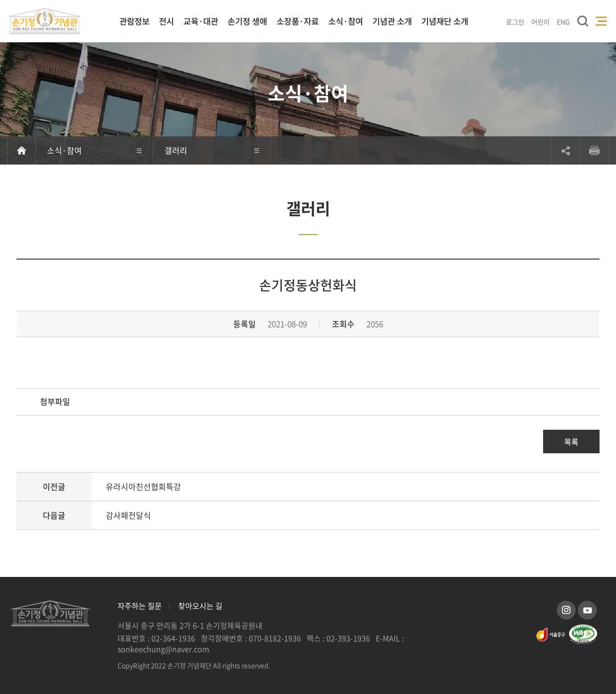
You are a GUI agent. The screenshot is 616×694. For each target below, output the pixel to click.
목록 (571, 442)
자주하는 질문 (140, 606)
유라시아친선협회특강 (143, 486)
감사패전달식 (128, 515)
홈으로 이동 (21, 150)
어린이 (541, 21)
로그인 (515, 21)
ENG (563, 21)
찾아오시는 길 (200, 606)
